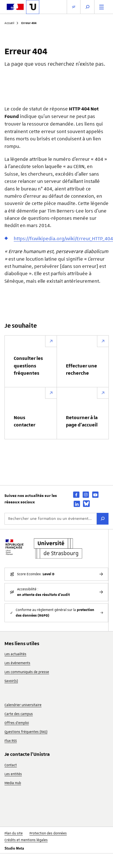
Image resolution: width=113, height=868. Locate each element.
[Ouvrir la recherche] (87, 7)
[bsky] (86, 504)
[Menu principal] (102, 7)
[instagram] (86, 495)
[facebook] (76, 495)
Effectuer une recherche (81, 370)
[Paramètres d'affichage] (74, 7)
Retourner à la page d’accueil (82, 421)
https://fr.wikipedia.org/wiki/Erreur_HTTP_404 (63, 239)
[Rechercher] (103, 519)
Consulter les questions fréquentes (28, 366)
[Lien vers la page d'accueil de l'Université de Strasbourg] (33, 7)
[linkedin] (77, 504)
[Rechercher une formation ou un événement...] (51, 519)
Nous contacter (25, 421)
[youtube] (95, 495)
